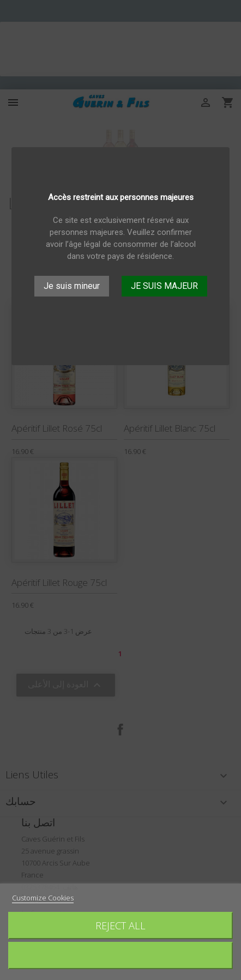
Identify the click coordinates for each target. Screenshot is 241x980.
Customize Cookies (43, 898)
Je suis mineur (72, 286)
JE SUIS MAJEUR (164, 286)
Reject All (120, 925)
